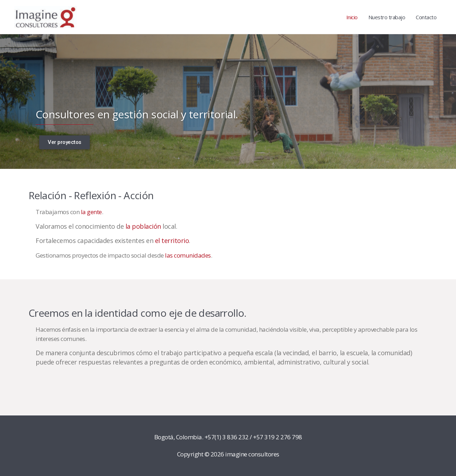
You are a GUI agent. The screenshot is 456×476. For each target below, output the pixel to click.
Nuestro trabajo (387, 17)
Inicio (352, 17)
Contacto (426, 17)
